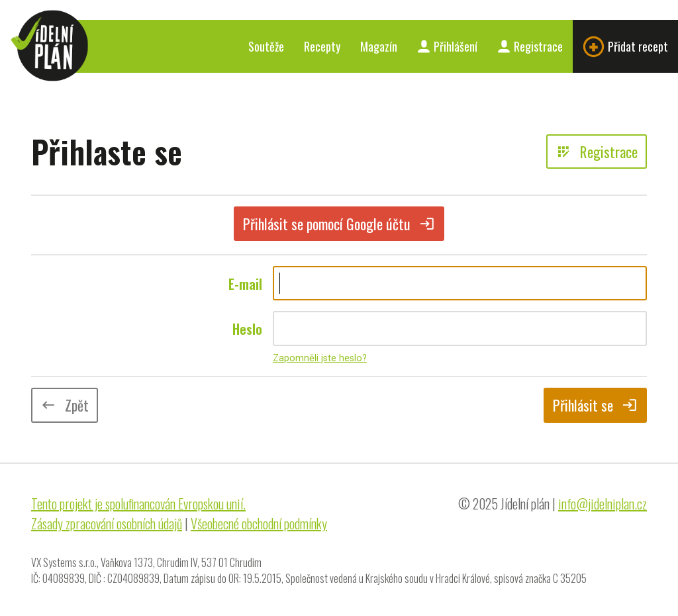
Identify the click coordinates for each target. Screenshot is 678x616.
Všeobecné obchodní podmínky (259, 523)
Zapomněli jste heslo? (320, 358)
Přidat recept (625, 47)
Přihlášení (447, 46)
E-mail (245, 284)
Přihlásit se (595, 405)
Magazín (379, 46)
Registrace (530, 46)
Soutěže (266, 46)
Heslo (247, 329)
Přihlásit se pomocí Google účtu (339, 224)
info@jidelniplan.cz (603, 504)
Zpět (65, 405)
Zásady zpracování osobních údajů (107, 523)
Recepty (322, 46)
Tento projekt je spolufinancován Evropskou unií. (138, 504)
